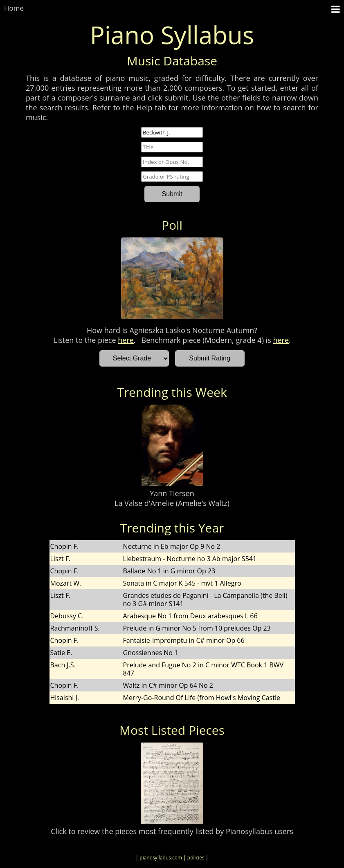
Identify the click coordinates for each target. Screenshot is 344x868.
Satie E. (61, 653)
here (126, 340)
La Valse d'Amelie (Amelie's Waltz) (172, 503)
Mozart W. (66, 583)
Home (14, 8)
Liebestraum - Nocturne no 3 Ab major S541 (190, 559)
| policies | (196, 858)
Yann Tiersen (172, 493)
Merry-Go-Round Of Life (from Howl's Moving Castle (202, 698)
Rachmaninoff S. (75, 628)
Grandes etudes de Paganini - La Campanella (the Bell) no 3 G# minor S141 (205, 600)
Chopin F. (65, 546)
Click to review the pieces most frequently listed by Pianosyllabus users (172, 831)
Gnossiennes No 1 (151, 653)
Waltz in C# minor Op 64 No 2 (168, 685)
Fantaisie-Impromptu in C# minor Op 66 (184, 640)
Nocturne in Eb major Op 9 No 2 (172, 546)
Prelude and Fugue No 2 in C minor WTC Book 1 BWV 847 (203, 669)
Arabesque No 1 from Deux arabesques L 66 (190, 616)
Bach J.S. (63, 665)
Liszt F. (61, 559)
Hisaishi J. (65, 698)
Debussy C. (67, 616)
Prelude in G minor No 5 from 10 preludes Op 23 (197, 628)
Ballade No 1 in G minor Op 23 (169, 571)
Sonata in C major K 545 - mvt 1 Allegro (182, 583)
